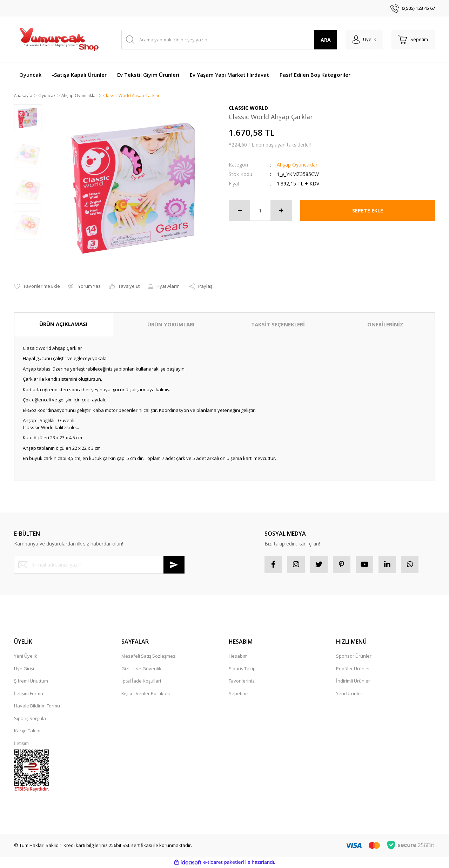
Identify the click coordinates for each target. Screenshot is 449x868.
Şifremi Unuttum (31, 681)
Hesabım (238, 657)
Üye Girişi (24, 669)
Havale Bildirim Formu (37, 706)
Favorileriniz (242, 681)
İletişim (21, 744)
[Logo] (59, 40)
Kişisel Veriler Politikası (146, 694)
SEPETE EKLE (368, 211)
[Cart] (413, 40)
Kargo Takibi (27, 731)
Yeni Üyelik (26, 657)
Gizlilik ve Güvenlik (141, 669)
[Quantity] (260, 211)
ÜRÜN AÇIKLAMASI (63, 325)
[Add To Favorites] (37, 287)
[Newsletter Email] (99, 565)
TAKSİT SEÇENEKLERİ (278, 325)
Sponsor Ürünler (354, 657)
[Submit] (174, 565)
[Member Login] (364, 40)
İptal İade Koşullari (141, 681)
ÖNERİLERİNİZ (385, 325)
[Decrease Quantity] (240, 211)
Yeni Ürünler (349, 694)
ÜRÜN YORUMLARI (171, 325)
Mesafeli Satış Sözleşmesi (149, 657)
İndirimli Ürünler (353, 681)
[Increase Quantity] (281, 211)
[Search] (229, 40)
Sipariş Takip (242, 669)
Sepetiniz (239, 694)
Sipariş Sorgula (30, 719)
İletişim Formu (29, 694)
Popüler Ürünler (353, 669)
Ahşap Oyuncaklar (297, 165)
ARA (326, 40)
